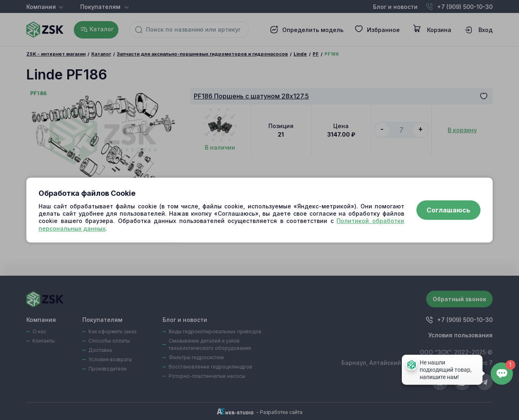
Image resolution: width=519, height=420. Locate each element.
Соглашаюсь (448, 210)
